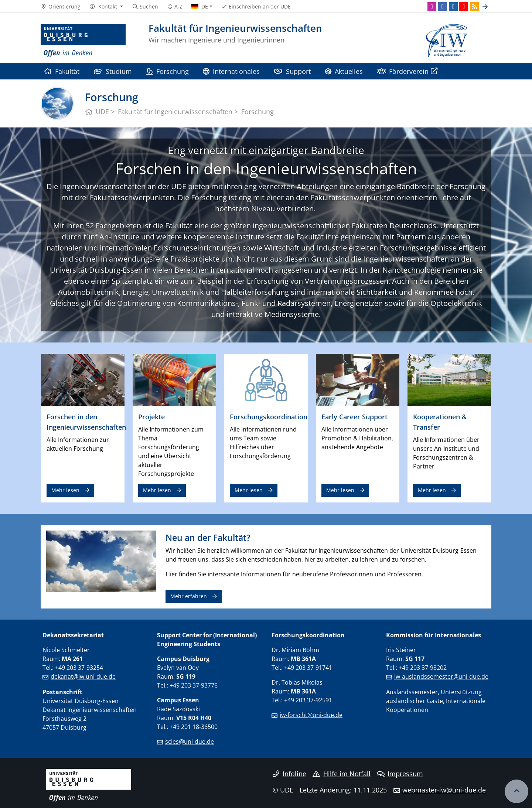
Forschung (167, 71)
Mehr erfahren (189, 596)
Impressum (400, 774)
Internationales (231, 71)
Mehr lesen (65, 490)
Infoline (289, 774)
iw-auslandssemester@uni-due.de (441, 676)
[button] (106, 7)
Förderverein (403, 71)
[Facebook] (443, 7)
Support (292, 71)
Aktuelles (344, 71)
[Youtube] (464, 7)
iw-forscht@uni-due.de (311, 715)
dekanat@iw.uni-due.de (83, 676)
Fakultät (62, 71)
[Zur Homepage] (83, 41)
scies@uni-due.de (190, 741)
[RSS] (474, 7)
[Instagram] (432, 7)
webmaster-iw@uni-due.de (444, 790)
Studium (113, 71)
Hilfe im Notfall (342, 774)
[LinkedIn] (453, 7)
